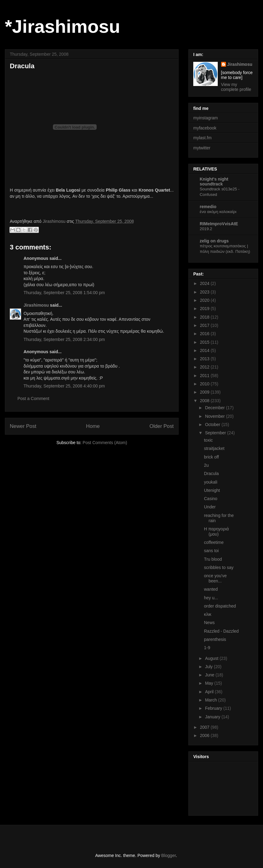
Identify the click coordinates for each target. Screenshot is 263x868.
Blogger (168, 855)
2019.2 (206, 229)
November (215, 416)
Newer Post (23, 426)
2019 (205, 309)
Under (210, 507)
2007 (205, 727)
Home (93, 426)
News (209, 623)
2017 (205, 325)
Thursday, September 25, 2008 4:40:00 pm (64, 386)
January (213, 717)
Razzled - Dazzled (221, 631)
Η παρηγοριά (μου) (216, 531)
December (215, 408)
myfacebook (205, 128)
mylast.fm (202, 138)
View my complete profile (236, 87)
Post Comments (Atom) (105, 443)
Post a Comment (33, 398)
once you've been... (215, 578)
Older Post (162, 426)
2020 (205, 300)
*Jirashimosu (63, 26)
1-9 (207, 648)
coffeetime (214, 542)
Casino (211, 499)
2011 (205, 376)
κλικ (208, 614)
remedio (208, 207)
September (216, 433)
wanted (211, 589)
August (212, 658)
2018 (205, 317)
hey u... (211, 598)
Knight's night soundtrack (214, 181)
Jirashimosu (36, 305)
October (213, 425)
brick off (211, 457)
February (214, 708)
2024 (205, 283)
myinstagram (206, 118)
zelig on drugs (214, 241)
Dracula (211, 473)
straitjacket (214, 448)
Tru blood (213, 559)
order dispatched (220, 606)
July (209, 667)
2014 (205, 350)
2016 (205, 334)
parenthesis (215, 639)
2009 (205, 392)
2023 (205, 292)
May (209, 683)
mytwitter (202, 148)
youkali (211, 482)
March (211, 700)
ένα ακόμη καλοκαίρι (218, 212)
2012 (205, 367)
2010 (205, 384)
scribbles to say (219, 567)
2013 (205, 359)
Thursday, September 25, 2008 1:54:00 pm (64, 293)
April (210, 692)
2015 (205, 342)
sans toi (211, 551)
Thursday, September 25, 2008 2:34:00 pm (64, 339)
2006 (205, 735)
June (210, 675)
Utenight (212, 490)
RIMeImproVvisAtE (219, 224)
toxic (208, 440)
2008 (205, 401)
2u (206, 465)
